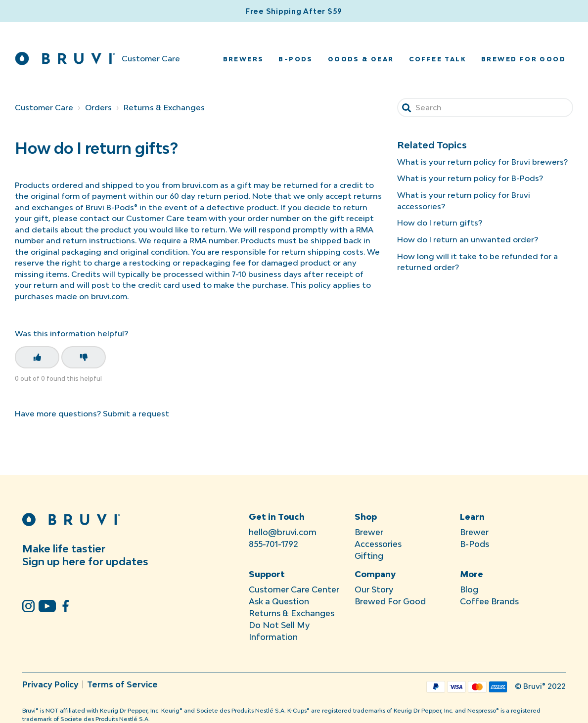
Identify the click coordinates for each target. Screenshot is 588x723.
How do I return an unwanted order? (468, 239)
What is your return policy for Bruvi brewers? (482, 162)
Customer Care (44, 107)
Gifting (369, 556)
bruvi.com (109, 296)
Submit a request (136, 413)
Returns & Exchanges (164, 107)
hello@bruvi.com (283, 532)
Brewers (244, 59)
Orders (98, 107)
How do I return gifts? (440, 223)
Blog (469, 589)
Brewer (369, 532)
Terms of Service (122, 684)
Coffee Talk (438, 59)
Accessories (378, 544)
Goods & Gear (361, 59)
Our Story (374, 589)
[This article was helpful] (37, 357)
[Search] (485, 108)
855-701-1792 (273, 544)
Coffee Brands (489, 601)
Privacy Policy (50, 684)
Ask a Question (279, 601)
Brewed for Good (523, 59)
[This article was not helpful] (84, 357)
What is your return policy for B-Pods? (470, 178)
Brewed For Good (390, 601)
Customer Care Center (294, 589)
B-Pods (295, 59)
